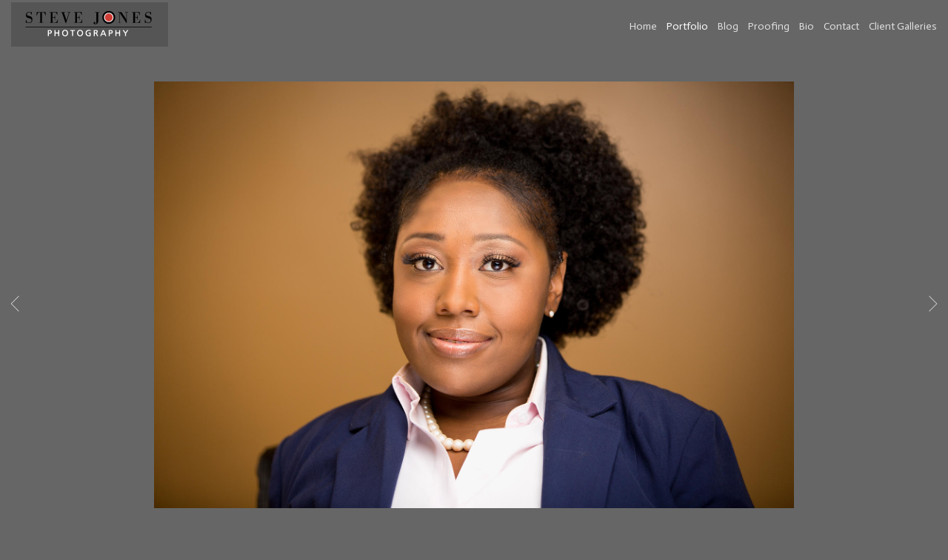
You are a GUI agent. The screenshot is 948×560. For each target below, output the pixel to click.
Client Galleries (903, 26)
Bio (807, 26)
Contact (841, 26)
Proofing (769, 26)
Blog (728, 26)
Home (643, 26)
